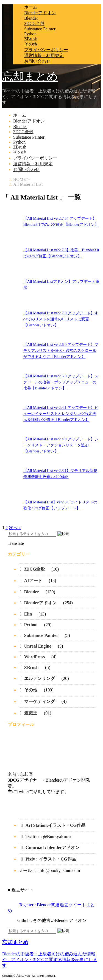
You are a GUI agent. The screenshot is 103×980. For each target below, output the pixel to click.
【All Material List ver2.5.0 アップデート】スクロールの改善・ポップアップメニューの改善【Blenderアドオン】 (61, 382)
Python (30, 34)
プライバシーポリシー (46, 50)
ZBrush (31, 39)
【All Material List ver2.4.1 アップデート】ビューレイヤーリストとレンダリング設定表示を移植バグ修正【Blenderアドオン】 (61, 414)
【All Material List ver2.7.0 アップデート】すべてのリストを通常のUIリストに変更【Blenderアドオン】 (61, 319)
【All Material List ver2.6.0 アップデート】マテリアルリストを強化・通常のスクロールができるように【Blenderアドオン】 (61, 351)
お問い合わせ (37, 61)
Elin (28, 614)
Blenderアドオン (40, 13)
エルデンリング (40, 678)
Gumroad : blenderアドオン (52, 847)
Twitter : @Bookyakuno (48, 837)
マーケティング (40, 701)
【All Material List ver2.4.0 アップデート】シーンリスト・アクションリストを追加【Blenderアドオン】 (61, 445)
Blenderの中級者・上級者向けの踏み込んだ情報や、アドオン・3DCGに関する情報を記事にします (50, 960)
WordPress (34, 657)
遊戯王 (31, 713)
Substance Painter (40, 29)
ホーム (31, 7)
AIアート (33, 581)
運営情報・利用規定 (44, 55)
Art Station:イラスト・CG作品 (55, 825)
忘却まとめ (30, 76)
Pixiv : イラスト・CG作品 (51, 859)
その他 (31, 44)
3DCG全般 (34, 23)
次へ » (15, 528)
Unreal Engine (38, 646)
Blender (31, 18)
